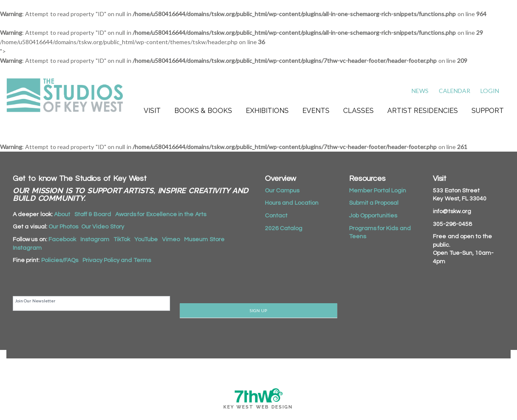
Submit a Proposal (374, 203)
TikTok (122, 240)
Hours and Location (292, 203)
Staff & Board (93, 214)
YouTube (146, 240)
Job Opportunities (373, 216)
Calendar (455, 91)
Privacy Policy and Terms (117, 260)
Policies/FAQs (60, 260)
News (420, 91)
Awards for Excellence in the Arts (161, 214)
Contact (276, 216)
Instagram (95, 240)
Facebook (62, 240)
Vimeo (171, 240)
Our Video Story (103, 227)
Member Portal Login (378, 191)
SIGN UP (258, 310)
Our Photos (63, 227)
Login (490, 91)
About (62, 214)
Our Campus (282, 191)
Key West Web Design (258, 407)
